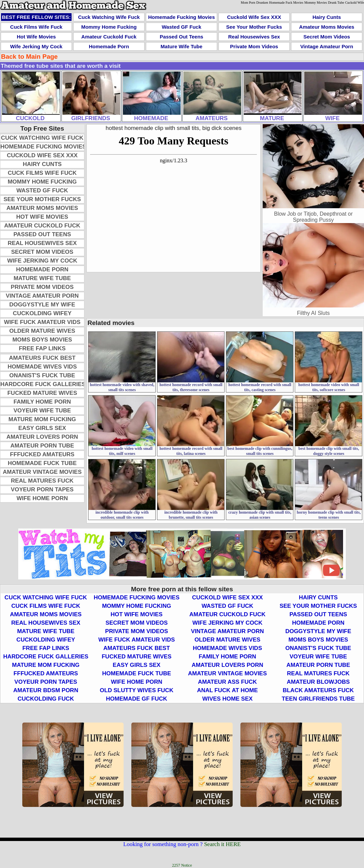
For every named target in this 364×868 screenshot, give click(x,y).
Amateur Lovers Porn (42, 437)
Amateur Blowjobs (318, 682)
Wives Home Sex (227, 699)
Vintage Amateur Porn (327, 46)
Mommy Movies (316, 3)
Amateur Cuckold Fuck (109, 37)
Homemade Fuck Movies (286, 3)
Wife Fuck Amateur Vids (42, 322)
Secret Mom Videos (327, 37)
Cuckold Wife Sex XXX (254, 17)
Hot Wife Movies (36, 37)
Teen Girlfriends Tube (318, 699)
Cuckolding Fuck (46, 699)
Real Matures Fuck (42, 481)
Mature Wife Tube (182, 46)
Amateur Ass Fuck (227, 682)
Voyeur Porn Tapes (42, 490)
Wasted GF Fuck (181, 27)
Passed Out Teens (181, 37)
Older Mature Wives (42, 331)
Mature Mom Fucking (42, 419)
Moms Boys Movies (42, 340)
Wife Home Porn (42, 498)
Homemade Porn (109, 46)
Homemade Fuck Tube (42, 463)
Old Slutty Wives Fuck (137, 690)
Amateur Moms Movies (327, 27)
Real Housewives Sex (254, 37)
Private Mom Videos (254, 46)
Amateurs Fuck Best (42, 358)
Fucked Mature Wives (42, 393)
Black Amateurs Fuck (318, 690)
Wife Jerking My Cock (36, 46)
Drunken (262, 3)
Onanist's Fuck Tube (42, 375)
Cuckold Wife (355, 3)
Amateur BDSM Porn (46, 690)
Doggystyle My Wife (42, 305)
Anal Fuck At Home (227, 690)
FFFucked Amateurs (42, 454)
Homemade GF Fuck (137, 699)
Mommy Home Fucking (109, 27)
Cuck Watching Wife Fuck (109, 17)
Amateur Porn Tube (42, 446)
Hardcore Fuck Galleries (43, 384)
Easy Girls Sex (42, 428)
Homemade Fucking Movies (182, 17)
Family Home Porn (42, 402)
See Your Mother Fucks (254, 27)
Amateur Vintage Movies (42, 472)
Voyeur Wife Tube (42, 411)
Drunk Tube (336, 3)
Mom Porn (248, 3)
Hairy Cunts (327, 17)
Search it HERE (222, 844)
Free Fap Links (42, 348)
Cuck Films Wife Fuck (36, 27)
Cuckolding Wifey (42, 313)
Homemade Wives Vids (42, 367)
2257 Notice (182, 865)
